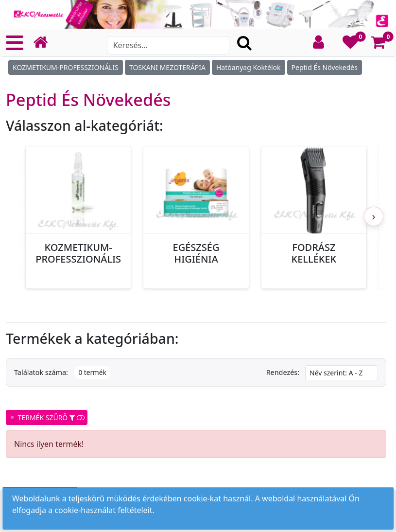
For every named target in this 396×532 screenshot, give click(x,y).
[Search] (168, 45)
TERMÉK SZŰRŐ (47, 417)
